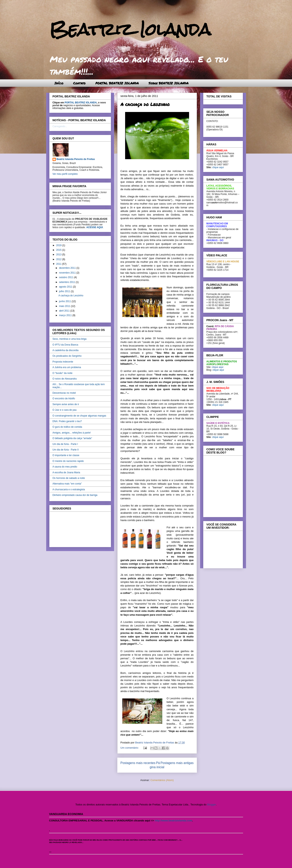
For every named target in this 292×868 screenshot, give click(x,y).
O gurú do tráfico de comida (67, 427)
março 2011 (66, 315)
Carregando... (60, 126)
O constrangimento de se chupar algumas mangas (79, 416)
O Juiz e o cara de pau (65, 410)
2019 (59, 245)
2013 (59, 255)
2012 (59, 259)
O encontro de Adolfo (64, 399)
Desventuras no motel (64, 393)
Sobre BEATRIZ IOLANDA (168, 83)
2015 (59, 250)
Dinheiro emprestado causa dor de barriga (75, 495)
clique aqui (218, 167)
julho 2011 (65, 291)
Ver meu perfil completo (65, 174)
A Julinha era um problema (67, 367)
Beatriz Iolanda (130, 29)
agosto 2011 (66, 287)
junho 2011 (65, 301)
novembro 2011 (68, 273)
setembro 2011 (67, 282)
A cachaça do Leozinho (145, 104)
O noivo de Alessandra (65, 379)
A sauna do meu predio (65, 467)
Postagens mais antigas (177, 763)
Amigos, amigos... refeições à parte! (72, 433)
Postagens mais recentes (138, 763)
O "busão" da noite (63, 373)
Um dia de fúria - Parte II (66, 450)
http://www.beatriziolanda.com (173, 821)
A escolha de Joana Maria (66, 472)
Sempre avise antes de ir (66, 404)
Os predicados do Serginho (67, 356)
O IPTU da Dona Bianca (65, 345)
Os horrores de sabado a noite (69, 478)
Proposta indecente (63, 362)
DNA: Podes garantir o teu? (67, 421)
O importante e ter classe (66, 455)
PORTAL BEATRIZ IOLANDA (117, 83)
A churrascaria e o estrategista (69, 489)
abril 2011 (65, 311)
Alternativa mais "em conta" (67, 484)
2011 (59, 264)
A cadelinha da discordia (66, 350)
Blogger (211, 805)
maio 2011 (65, 306)
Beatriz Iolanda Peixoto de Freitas (76, 159)
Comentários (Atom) (162, 780)
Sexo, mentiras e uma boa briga (70, 339)
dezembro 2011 (68, 268)
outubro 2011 (66, 277)
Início (59, 83)
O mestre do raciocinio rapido (68, 461)
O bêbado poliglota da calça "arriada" (72, 438)
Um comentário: (130, 748)
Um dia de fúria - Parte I (65, 444)
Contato (79, 83)
